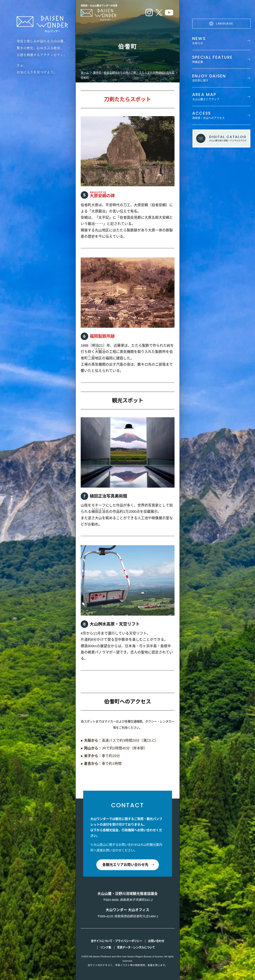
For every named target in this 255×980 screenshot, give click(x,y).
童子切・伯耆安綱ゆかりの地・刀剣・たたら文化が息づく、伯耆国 (134, 73)
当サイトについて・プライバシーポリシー (116, 941)
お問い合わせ (156, 941)
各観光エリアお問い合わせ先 (125, 865)
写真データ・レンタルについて (136, 947)
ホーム (85, 73)
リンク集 (106, 947)
